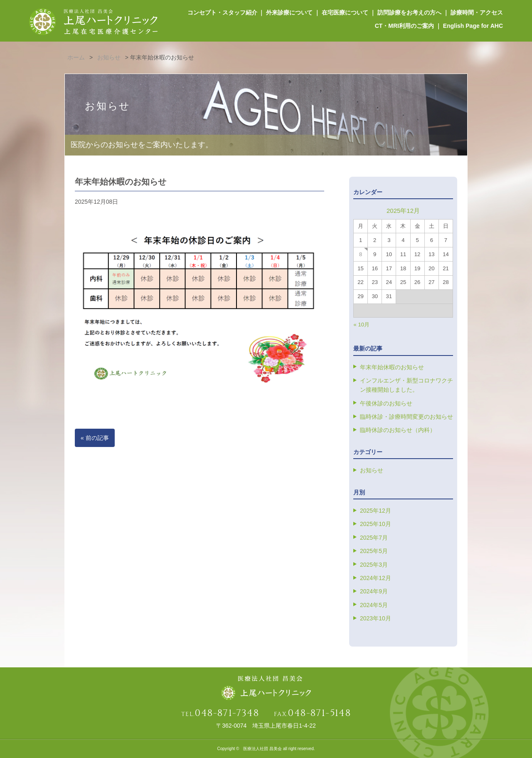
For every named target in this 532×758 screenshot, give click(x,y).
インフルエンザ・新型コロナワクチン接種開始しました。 (406, 385)
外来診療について (289, 12)
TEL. (220, 714)
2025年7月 (374, 538)
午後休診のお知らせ (386, 403)
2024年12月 (376, 578)
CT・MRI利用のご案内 (404, 26)
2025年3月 (374, 565)
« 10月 (362, 325)
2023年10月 (376, 618)
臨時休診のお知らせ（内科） (398, 430)
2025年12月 (376, 511)
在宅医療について (345, 12)
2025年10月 (376, 524)
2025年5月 (374, 551)
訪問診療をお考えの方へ (409, 12)
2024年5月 (374, 605)
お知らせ (372, 470)
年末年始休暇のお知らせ (392, 367)
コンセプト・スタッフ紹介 (222, 12)
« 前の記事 (95, 438)
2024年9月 (374, 591)
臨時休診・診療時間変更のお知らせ (406, 417)
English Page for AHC (473, 26)
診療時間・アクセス (477, 12)
